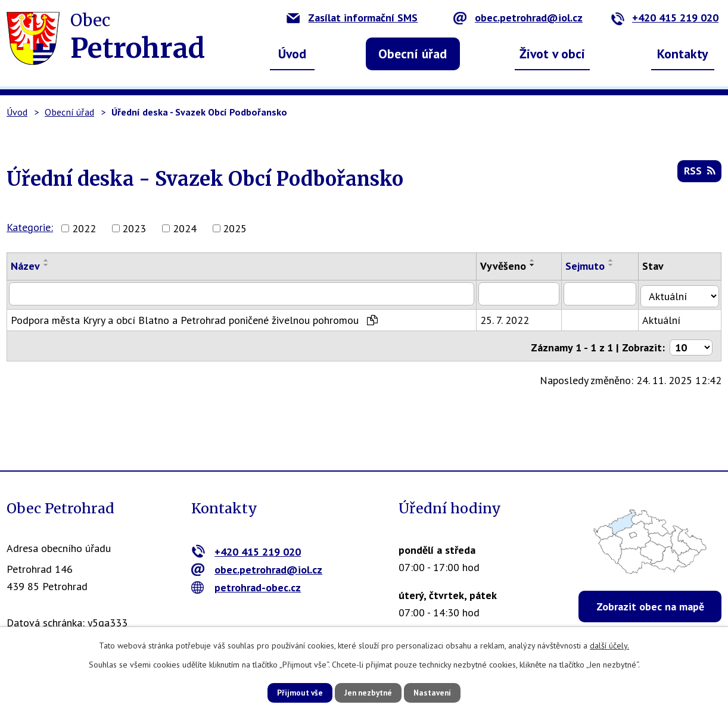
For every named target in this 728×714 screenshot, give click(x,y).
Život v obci (552, 54)
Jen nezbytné (368, 692)
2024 (185, 228)
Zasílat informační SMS (352, 18)
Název (25, 266)
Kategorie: (30, 227)
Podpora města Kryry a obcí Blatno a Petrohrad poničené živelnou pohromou (194, 318)
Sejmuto (590, 266)
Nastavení (441, 692)
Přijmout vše (291, 692)
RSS (699, 174)
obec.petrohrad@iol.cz (518, 18)
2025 (235, 228)
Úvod (292, 54)
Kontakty (683, 54)
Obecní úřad (413, 54)
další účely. (609, 644)
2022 (84, 228)
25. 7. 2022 (509, 318)
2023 (134, 228)
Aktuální (667, 318)
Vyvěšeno (508, 266)
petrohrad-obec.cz (246, 587)
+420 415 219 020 (665, 18)
